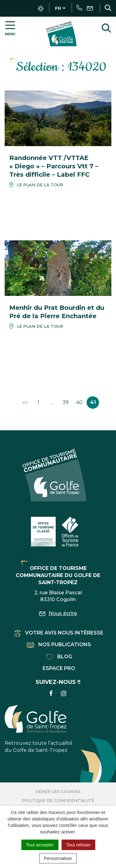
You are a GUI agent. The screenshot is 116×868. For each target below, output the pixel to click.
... (52, 402)
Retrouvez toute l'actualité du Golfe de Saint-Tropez (39, 729)
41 (93, 402)
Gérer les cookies (58, 791)
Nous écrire (58, 613)
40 (79, 402)
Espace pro (59, 668)
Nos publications (59, 645)
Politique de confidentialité (58, 800)
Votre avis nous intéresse (59, 633)
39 (66, 402)
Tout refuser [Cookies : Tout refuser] (78, 845)
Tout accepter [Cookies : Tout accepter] (40, 845)
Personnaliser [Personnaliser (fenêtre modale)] (58, 858)
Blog (59, 657)
